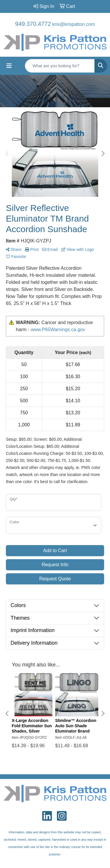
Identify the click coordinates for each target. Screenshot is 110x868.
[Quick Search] (60, 66)
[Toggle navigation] (9, 66)
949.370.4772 (33, 24)
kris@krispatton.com (73, 24)
